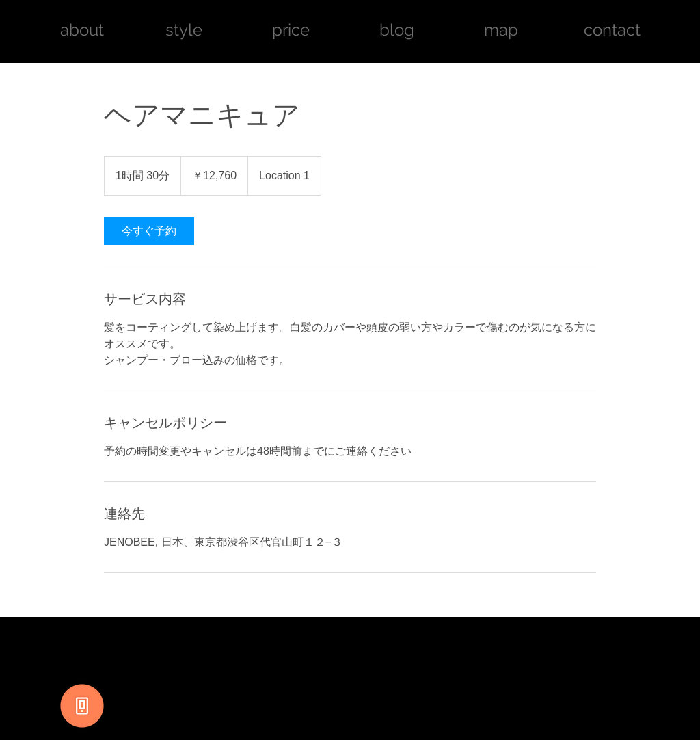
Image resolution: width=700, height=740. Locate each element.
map (501, 30)
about (84, 30)
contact (612, 30)
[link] (149, 231)
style (184, 30)
